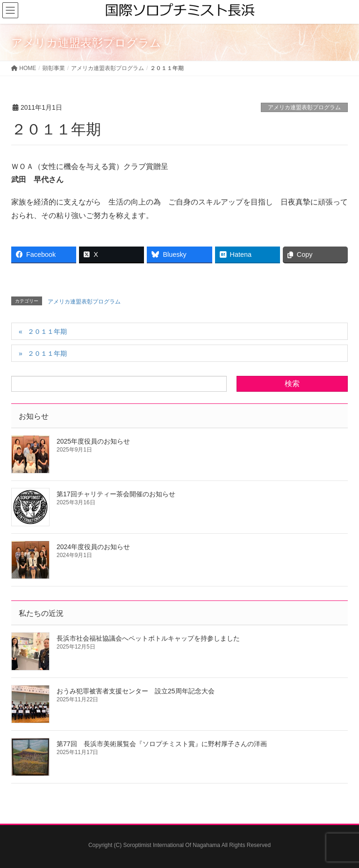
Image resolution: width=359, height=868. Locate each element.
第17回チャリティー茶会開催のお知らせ (116, 494)
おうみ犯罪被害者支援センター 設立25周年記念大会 (136, 691)
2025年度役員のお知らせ (93, 441)
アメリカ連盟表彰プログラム (304, 107)
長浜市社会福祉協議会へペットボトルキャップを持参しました (148, 638)
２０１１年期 (47, 332)
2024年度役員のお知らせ (93, 547)
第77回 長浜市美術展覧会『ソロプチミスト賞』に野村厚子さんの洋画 (162, 744)
